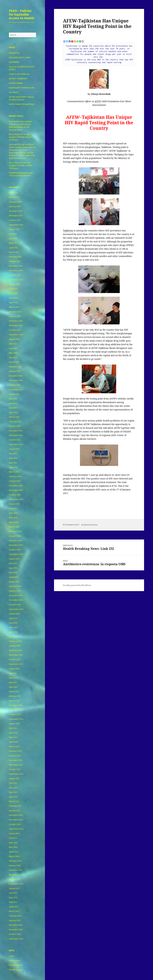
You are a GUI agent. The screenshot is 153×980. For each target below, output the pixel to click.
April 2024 (13, 303)
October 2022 (15, 385)
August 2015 (14, 779)
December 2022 (16, 376)
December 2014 (16, 815)
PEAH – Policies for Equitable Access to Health (22, 14)
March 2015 (14, 801)
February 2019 (15, 586)
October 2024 (15, 275)
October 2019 (15, 550)
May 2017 (13, 682)
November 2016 (16, 710)
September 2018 (16, 609)
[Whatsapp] (77, 41)
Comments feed (16, 965)
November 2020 (16, 490)
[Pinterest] (72, 41)
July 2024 (13, 289)
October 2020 (15, 495)
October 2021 (15, 440)
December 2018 (16, 595)
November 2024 (16, 270)
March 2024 (14, 307)
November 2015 (16, 765)
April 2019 (13, 577)
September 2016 (16, 719)
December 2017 (16, 650)
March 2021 (14, 472)
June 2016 (13, 733)
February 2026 (15, 202)
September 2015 (16, 774)
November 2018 (16, 600)
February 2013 (15, 916)
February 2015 (15, 806)
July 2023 (13, 344)
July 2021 (13, 454)
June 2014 (13, 843)
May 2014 (13, 847)
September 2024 (16, 280)
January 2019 (15, 591)
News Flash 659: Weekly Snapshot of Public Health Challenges (20, 137)
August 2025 (14, 229)
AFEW (98, 101)
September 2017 (16, 664)
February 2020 (15, 531)
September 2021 (16, 444)
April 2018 (13, 632)
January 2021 (15, 481)
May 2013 (13, 902)
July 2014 (13, 838)
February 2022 (15, 422)
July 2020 (13, 508)
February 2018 (15, 641)
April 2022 (13, 412)
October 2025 (15, 220)
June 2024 (13, 293)
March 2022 (14, 417)
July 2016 (13, 728)
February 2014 (15, 861)
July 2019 (13, 563)
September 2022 (16, 389)
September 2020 (16, 499)
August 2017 (14, 669)
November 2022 (16, 380)
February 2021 (15, 476)
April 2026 (13, 193)
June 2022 (13, 403)
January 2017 (15, 701)
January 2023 (15, 371)
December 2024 (16, 266)
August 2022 (14, 394)
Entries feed (14, 961)
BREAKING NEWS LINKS (20, 58)
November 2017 (16, 655)
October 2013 (15, 879)
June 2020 (13, 513)
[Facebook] (64, 41)
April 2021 (13, 467)
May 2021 (13, 463)
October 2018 (15, 605)
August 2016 (14, 724)
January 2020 (15, 536)
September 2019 (16, 554)
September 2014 (16, 829)
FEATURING (14, 62)
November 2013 (16, 875)
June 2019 (13, 568)
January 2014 (15, 865)
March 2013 (14, 911)
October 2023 (15, 330)
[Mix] (75, 41)
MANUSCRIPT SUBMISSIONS (22, 88)
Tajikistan (68, 231)
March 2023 (14, 362)
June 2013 (13, 898)
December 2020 (16, 486)
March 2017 (14, 692)
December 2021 (16, 431)
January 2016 (15, 756)
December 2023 (16, 321)
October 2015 (15, 769)
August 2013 (14, 888)
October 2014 (15, 824)
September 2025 (16, 225)
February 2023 (15, 367)
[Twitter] (67, 41)
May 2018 (13, 627)
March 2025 (14, 252)
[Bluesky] (80, 41)
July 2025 (13, 234)
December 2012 (16, 925)
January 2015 (15, 811)
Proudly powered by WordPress (77, 585)
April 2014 (13, 852)
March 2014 (14, 856)
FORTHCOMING (16, 83)
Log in (12, 956)
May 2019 (13, 573)
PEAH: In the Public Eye (19, 74)
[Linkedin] (70, 41)
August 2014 (14, 833)
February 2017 (15, 696)
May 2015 (13, 792)
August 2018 (14, 614)
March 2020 (14, 527)
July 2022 (13, 399)
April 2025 (13, 248)
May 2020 (13, 518)
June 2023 (13, 348)
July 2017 (13, 673)
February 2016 (15, 751)
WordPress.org (16, 970)
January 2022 (15, 426)
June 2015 (13, 788)
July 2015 (13, 783)
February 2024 (15, 312)
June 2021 (13, 458)
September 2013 (16, 884)
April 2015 (13, 797)
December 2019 (16, 541)
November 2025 (16, 216)
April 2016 (13, 742)
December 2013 (16, 870)
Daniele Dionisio (90, 525)
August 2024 (14, 284)
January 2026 (15, 206)
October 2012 (15, 934)
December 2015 (16, 760)
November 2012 (16, 930)
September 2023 (16, 335)
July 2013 (13, 893)
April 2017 (13, 687)
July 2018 (13, 618)
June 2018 (13, 623)
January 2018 (15, 646)
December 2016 (16, 705)
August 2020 (14, 504)
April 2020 (13, 522)
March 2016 (14, 746)
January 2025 (15, 261)
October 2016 (15, 714)
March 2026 (14, 197)
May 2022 (13, 408)
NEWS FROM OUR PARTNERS (22, 104)
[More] (83, 41)
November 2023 (16, 325)
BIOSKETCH (14, 53)
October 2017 (15, 660)
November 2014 (16, 820)
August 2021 (14, 449)
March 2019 (14, 582)
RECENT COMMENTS (18, 79)
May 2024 (13, 298)
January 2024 (15, 316)
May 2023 (13, 353)
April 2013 (13, 907)
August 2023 (14, 339)
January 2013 (15, 920)
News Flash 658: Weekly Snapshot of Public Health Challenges (20, 165)
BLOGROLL (14, 92)
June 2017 (13, 678)
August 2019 (14, 559)
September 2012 (16, 939)
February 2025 (15, 257)
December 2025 (16, 211)
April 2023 (13, 357)
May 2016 (13, 737)
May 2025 (13, 243)
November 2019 (16, 545)
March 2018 (14, 637)
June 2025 (13, 238)
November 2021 (16, 435)
